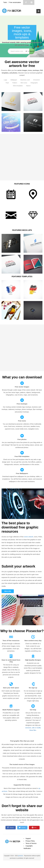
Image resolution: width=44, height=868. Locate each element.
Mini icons (24, 83)
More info (8, 591)
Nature (28, 86)
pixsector (21, 856)
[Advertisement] (21, 157)
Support (28, 838)
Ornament (36, 80)
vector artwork (29, 537)
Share (10, 828)
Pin (34, 828)
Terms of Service (31, 843)
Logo (5, 80)
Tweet (22, 828)
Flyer (7, 83)
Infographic (34, 83)
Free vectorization (15, 2)
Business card (25, 80)
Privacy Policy (30, 841)
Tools (5, 2)
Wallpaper (14, 80)
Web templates (18, 86)
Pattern (15, 83)
